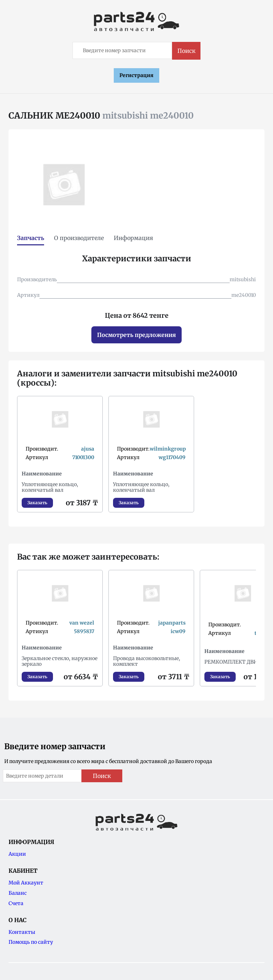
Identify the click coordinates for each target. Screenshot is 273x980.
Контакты (22, 932)
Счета (16, 903)
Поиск (186, 51)
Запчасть (31, 238)
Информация (133, 238)
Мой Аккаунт (26, 883)
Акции (17, 854)
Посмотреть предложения (136, 335)
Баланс (18, 893)
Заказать (37, 503)
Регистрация (136, 75)
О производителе (79, 238)
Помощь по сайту (31, 942)
